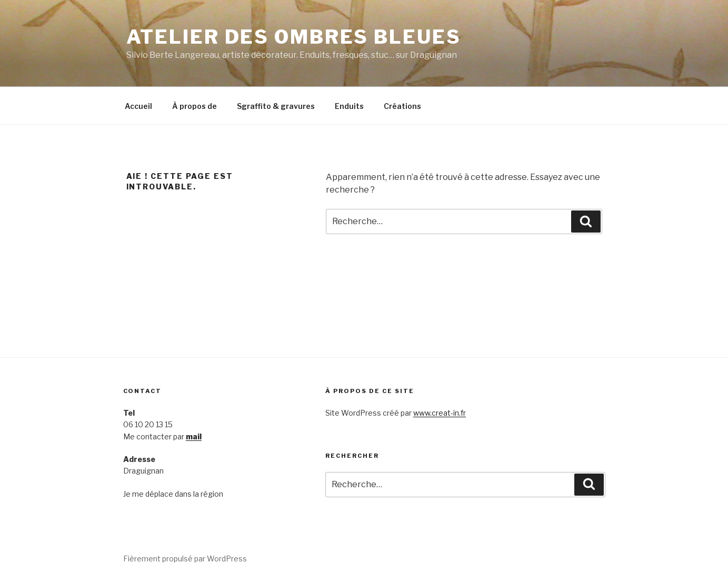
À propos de (195, 106)
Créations (402, 106)
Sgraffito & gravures (276, 106)
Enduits (349, 106)
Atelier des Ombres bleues (294, 37)
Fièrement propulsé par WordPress (185, 559)
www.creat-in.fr (440, 413)
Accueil (138, 106)
